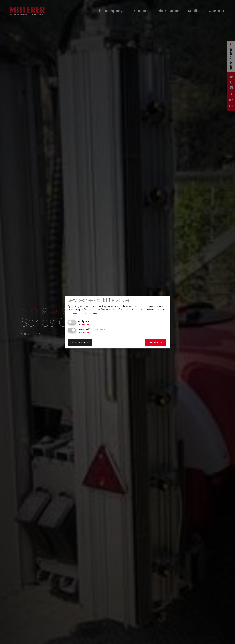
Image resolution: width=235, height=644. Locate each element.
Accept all (156, 343)
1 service (83, 324)
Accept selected (80, 343)
